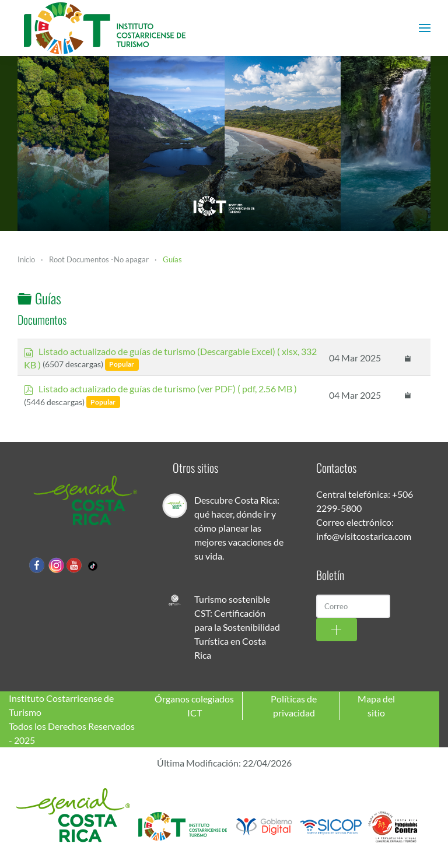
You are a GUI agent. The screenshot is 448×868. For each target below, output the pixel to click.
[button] (425, 28)
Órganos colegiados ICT (194, 706)
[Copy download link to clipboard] (408, 357)
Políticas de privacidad (294, 706)
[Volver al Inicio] (105, 28)
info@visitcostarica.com (364, 536)
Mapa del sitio (376, 706)
